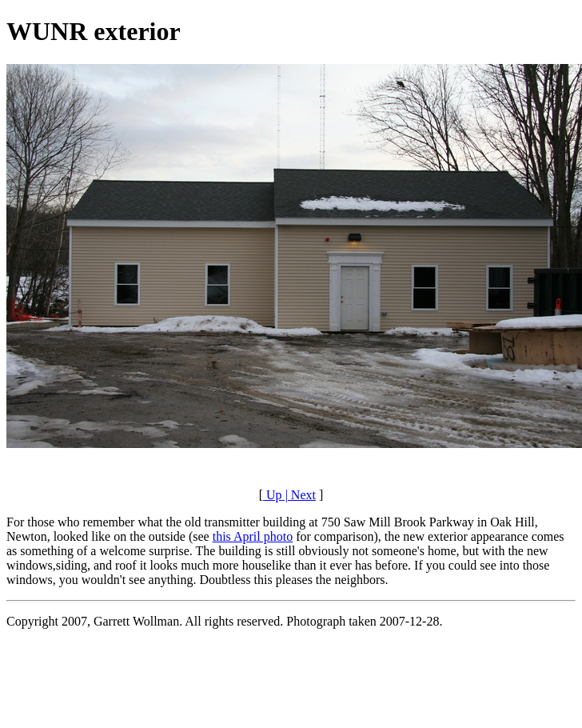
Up (273, 495)
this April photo (253, 536)
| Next (299, 495)
